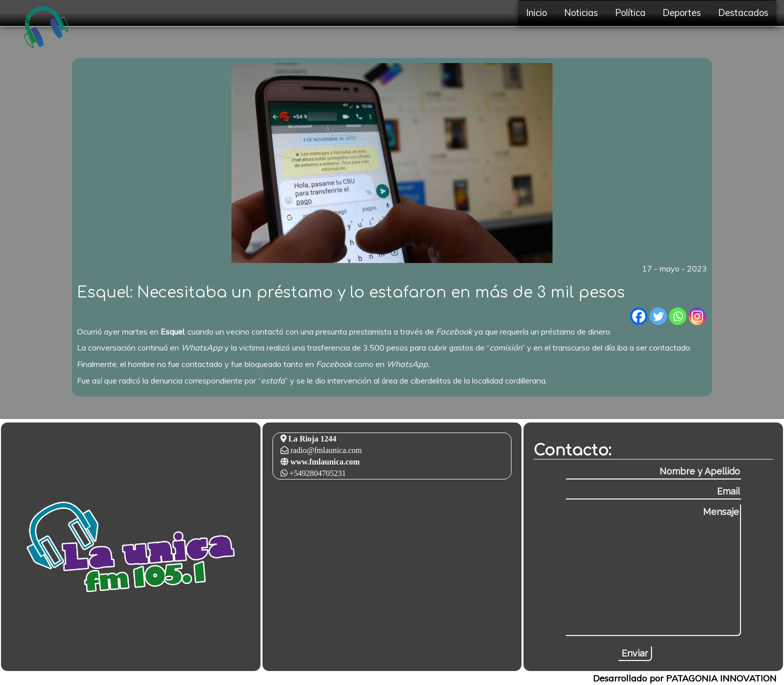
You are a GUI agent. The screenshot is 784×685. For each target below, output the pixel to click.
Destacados (743, 13)
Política (630, 13)
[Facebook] (639, 316)
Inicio (536, 13)
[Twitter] (658, 316)
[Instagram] (697, 316)
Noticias (581, 13)
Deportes (682, 13)
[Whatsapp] (678, 316)
